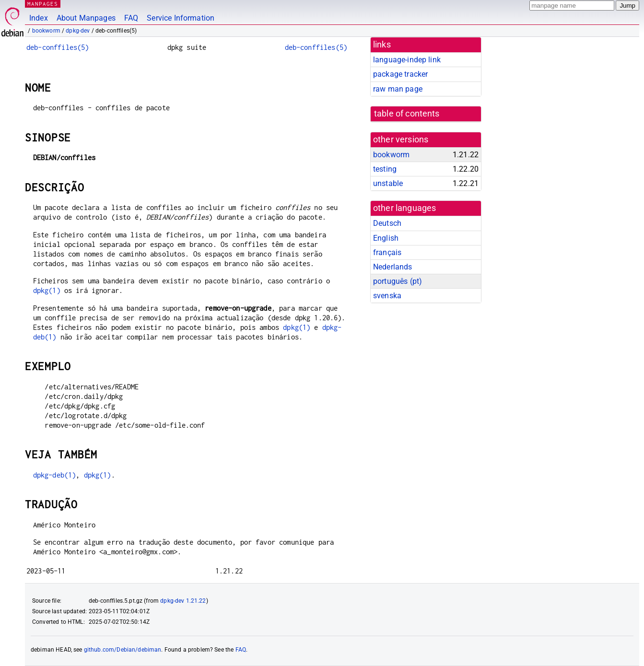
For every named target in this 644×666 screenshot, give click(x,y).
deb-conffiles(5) (58, 47)
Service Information (181, 18)
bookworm (46, 31)
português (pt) (398, 281)
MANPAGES (43, 4)
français (387, 252)
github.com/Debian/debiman (123, 650)
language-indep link (407, 60)
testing (385, 169)
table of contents (407, 114)
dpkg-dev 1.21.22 (183, 601)
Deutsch (387, 223)
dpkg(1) (47, 290)
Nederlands (393, 267)
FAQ (131, 18)
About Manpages (86, 18)
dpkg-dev (78, 31)
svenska (387, 296)
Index (39, 18)
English (386, 238)
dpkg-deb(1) (55, 475)
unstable (388, 183)
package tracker (400, 74)
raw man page (398, 89)
